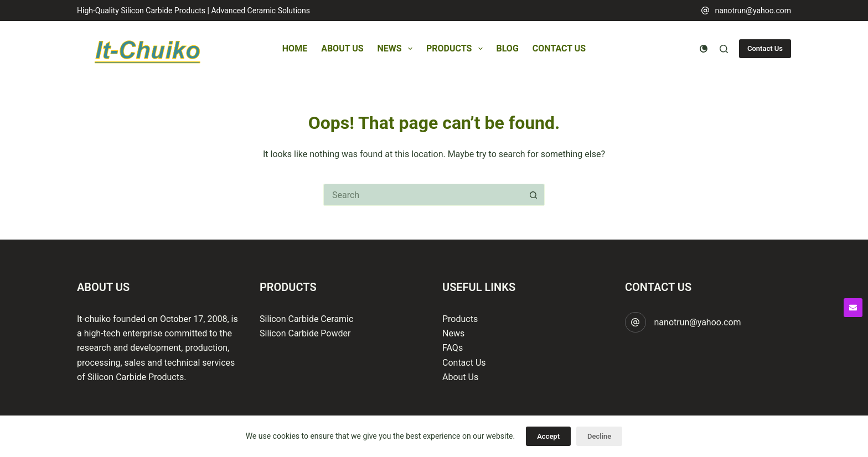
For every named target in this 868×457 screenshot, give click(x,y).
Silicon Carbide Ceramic (306, 319)
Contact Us (559, 48)
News (397, 49)
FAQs (453, 348)
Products (457, 49)
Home (295, 48)
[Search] (724, 49)
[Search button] (534, 195)
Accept (548, 436)
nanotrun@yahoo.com (753, 11)
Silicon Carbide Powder (305, 333)
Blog (508, 48)
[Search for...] (423, 195)
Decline (599, 436)
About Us (342, 48)
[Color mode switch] (704, 49)
